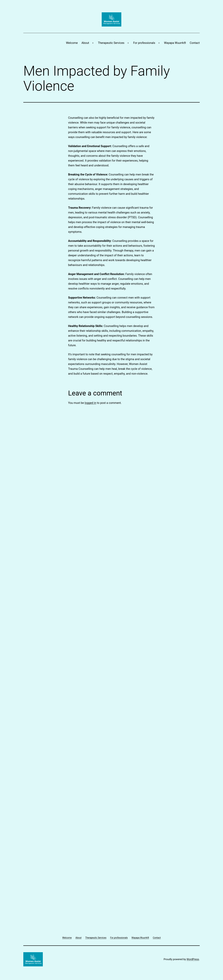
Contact (195, 43)
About (85, 43)
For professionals (144, 43)
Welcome (72, 43)
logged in (90, 403)
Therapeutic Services (111, 43)
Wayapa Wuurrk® (175, 43)
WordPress (193, 959)
